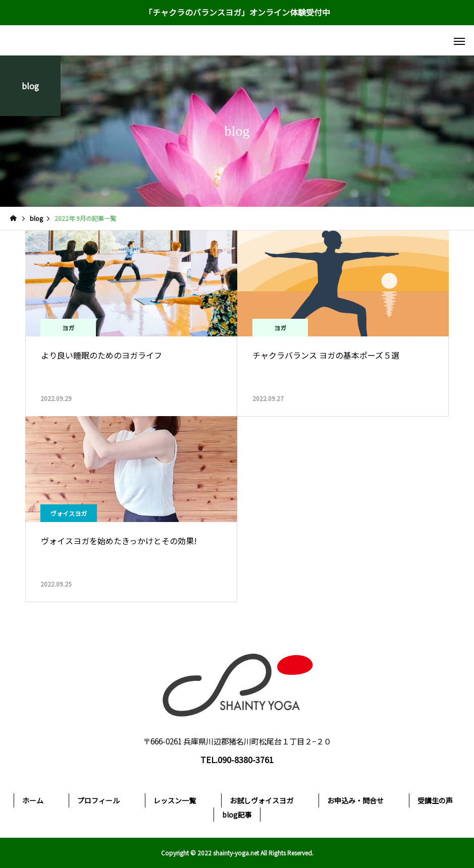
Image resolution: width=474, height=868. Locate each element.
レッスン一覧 (175, 800)
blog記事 (237, 815)
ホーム (33, 800)
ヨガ (68, 328)
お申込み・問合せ (355, 800)
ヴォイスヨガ (69, 513)
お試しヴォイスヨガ (261, 800)
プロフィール (98, 800)
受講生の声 (435, 800)
